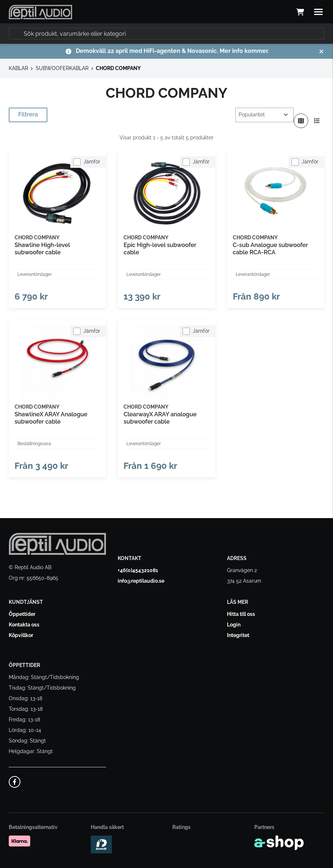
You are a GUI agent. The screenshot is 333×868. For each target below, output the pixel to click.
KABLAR (18, 68)
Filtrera (28, 114)
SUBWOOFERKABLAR (62, 68)
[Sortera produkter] (265, 115)
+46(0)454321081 (138, 570)
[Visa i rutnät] (301, 121)
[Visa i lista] (317, 121)
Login (234, 625)
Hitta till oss (241, 614)
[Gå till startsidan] (40, 12)
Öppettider (22, 614)
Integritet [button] (238, 635)
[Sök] (166, 34)
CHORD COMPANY (118, 68)
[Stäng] (321, 51)
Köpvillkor (21, 635)
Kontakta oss (24, 625)
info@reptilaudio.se (141, 581)
